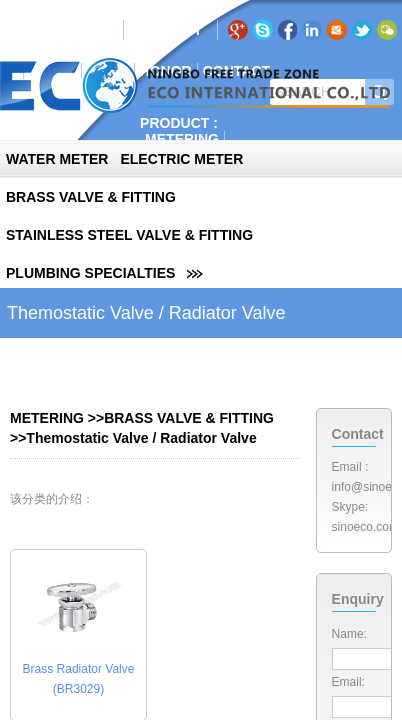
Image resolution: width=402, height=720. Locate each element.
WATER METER (57, 159)
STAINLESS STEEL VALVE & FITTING (129, 235)
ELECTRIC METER (181, 159)
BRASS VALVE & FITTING (91, 197)
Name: (349, 634)
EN (143, 30)
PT (193, 30)
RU (169, 30)
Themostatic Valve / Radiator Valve (141, 438)
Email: (348, 682)
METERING (182, 139)
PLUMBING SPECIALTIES (90, 273)
